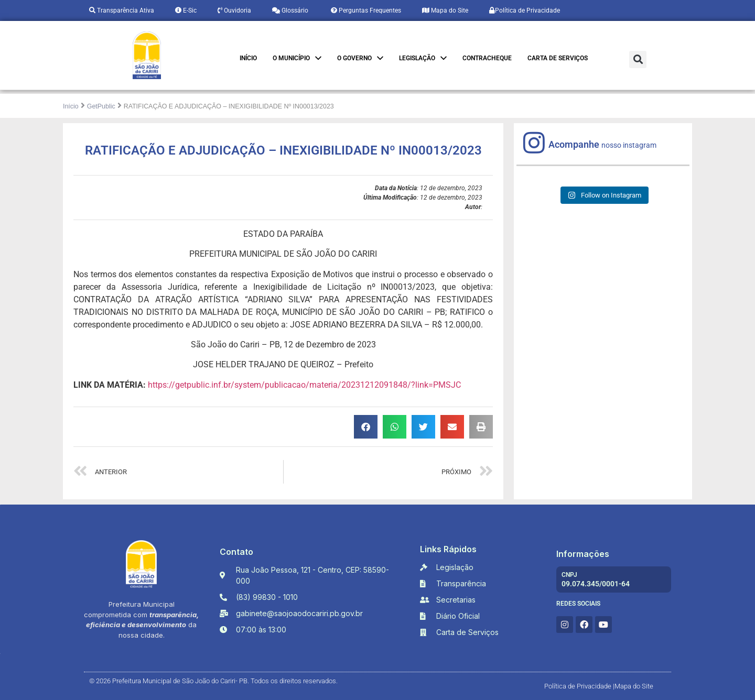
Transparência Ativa (122, 10)
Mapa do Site (445, 10)
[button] (638, 59)
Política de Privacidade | (579, 686)
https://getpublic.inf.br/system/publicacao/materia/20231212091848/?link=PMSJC (304, 385)
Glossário (290, 10)
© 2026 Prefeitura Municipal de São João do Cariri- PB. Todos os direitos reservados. (213, 681)
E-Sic (186, 10)
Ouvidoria (234, 10)
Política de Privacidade (525, 10)
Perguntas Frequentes (365, 10)
